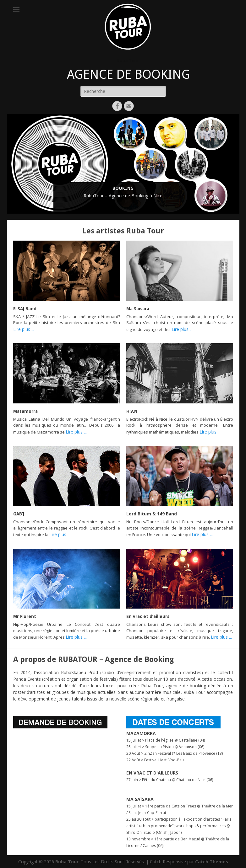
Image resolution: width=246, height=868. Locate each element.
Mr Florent (25, 616)
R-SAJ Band (25, 309)
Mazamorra (25, 411)
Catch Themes (212, 862)
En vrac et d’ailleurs (148, 616)
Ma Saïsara (138, 309)
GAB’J (19, 514)
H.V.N (132, 411)
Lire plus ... (24, 329)
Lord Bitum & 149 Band (152, 514)
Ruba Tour (128, 61)
